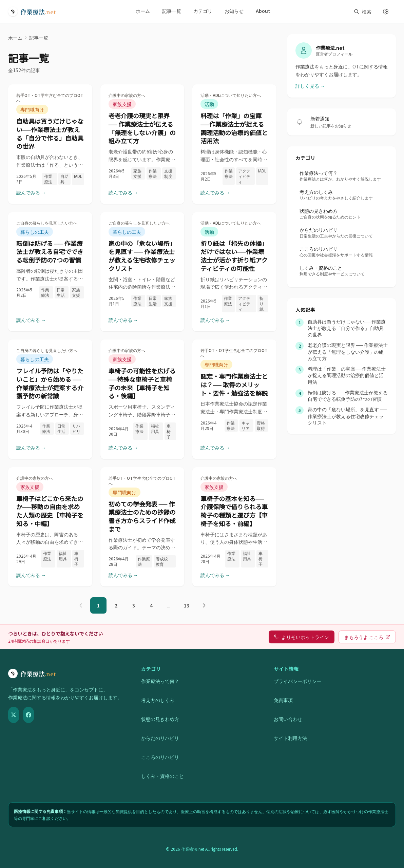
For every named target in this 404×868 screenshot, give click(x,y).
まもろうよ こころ (367, 637)
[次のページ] (204, 605)
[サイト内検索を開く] (363, 12)
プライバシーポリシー (297, 681)
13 (187, 605)
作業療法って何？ (160, 681)
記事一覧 (172, 11)
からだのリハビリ (160, 738)
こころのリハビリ (160, 757)
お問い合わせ (288, 719)
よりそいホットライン (302, 637)
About (263, 11)
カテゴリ (203, 11)
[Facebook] (28, 715)
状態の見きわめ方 (160, 719)
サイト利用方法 (290, 738)
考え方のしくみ (158, 700)
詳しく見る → (310, 86)
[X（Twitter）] (14, 715)
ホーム (143, 11)
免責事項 (283, 700)
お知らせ (234, 11)
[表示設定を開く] (386, 12)
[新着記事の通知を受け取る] (300, 122)
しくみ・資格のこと (162, 776)
